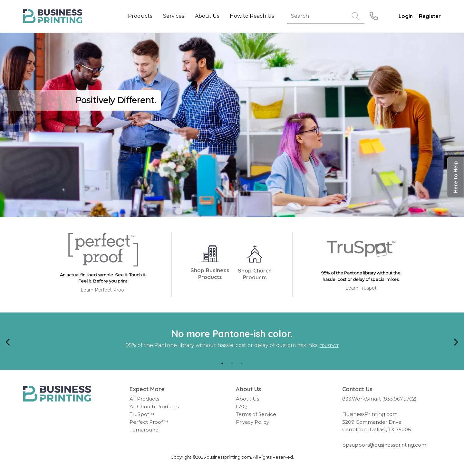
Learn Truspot (361, 288)
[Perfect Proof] (103, 252)
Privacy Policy (252, 422)
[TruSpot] (361, 251)
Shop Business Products (210, 273)
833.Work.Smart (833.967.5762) (379, 399)
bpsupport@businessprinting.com (384, 445)
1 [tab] (222, 363)
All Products (144, 399)
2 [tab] (232, 363)
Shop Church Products (255, 274)
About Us (247, 399)
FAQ (241, 407)
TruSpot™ (142, 414)
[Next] (456, 341)
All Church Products (154, 407)
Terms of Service (256, 414)
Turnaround (144, 430)
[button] (456, 177)
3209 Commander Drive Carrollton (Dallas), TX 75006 (377, 426)
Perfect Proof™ (149, 422)
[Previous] (8, 341)
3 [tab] (242, 363)
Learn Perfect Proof (103, 290)
